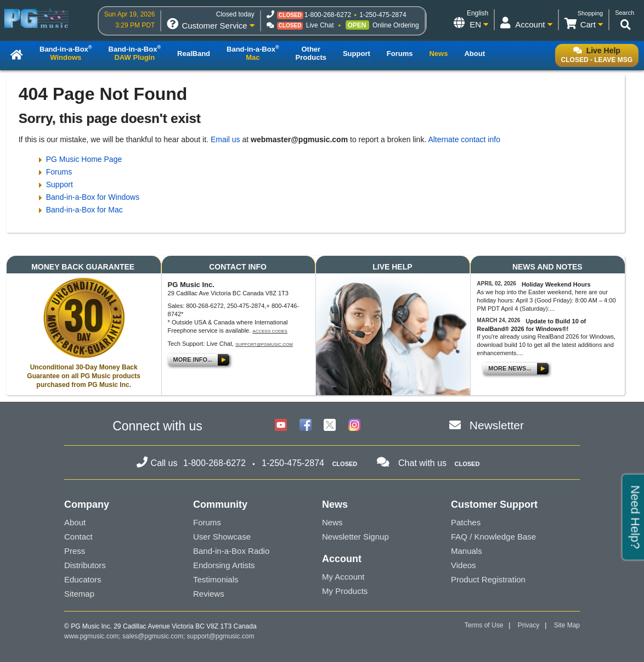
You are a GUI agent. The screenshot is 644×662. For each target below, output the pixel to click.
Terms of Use (484, 625)
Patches (466, 522)
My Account (343, 577)
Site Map (567, 625)
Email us (225, 139)
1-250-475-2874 (383, 15)
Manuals (467, 551)
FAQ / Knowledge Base (493, 537)
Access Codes (270, 331)
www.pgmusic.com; (92, 636)
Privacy (529, 625)
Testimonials (216, 579)
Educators (83, 579)
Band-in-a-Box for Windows (93, 197)
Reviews (209, 594)
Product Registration (488, 579)
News (332, 522)
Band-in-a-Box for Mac (84, 210)
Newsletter (497, 425)
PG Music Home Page (84, 159)
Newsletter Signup (355, 537)
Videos (464, 565)
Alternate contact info (464, 139)
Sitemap (79, 594)
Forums (59, 172)
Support (60, 184)
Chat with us (422, 463)
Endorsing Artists (224, 565)
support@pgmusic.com (264, 344)
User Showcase (222, 537)
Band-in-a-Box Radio (231, 551)
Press (75, 551)
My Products (345, 591)
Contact (78, 537)
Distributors (85, 565)
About (75, 522)
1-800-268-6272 (328, 15)
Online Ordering (396, 25)
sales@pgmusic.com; (155, 636)
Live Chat (320, 25)
